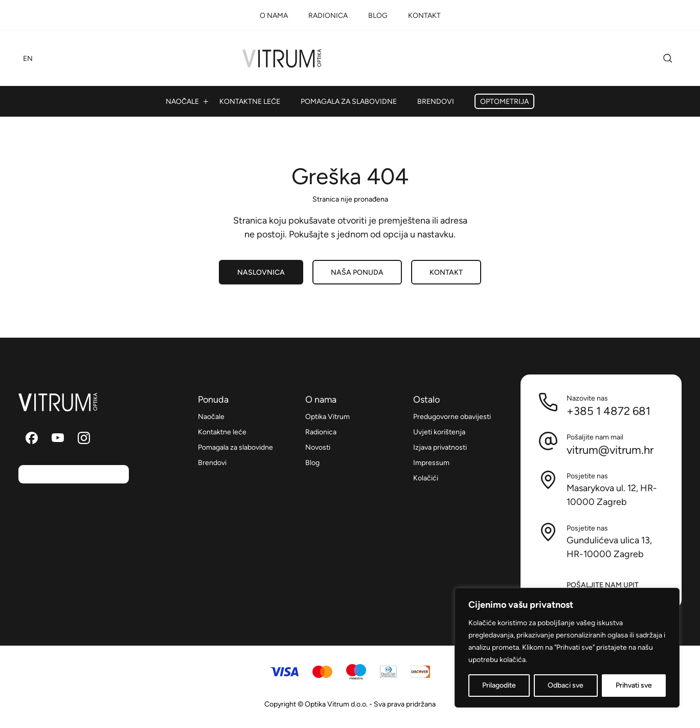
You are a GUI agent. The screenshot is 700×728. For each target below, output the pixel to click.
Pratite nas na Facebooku (32, 438)
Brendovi (436, 102)
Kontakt (424, 16)
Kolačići (426, 478)
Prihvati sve (634, 685)
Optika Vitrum (282, 58)
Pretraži (668, 58)
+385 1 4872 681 (608, 411)
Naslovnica (261, 272)
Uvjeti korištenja (439, 432)
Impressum (431, 463)
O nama (274, 16)
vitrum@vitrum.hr (610, 450)
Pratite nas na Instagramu (84, 438)
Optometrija (504, 102)
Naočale (182, 102)
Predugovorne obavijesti (452, 417)
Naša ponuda (357, 272)
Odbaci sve (566, 685)
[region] (567, 648)
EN (28, 59)
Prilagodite (499, 685)
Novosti (318, 447)
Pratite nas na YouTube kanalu (58, 438)
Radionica (328, 16)
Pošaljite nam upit (603, 585)
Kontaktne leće (250, 102)
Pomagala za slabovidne (349, 102)
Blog (378, 16)
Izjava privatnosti (440, 447)
